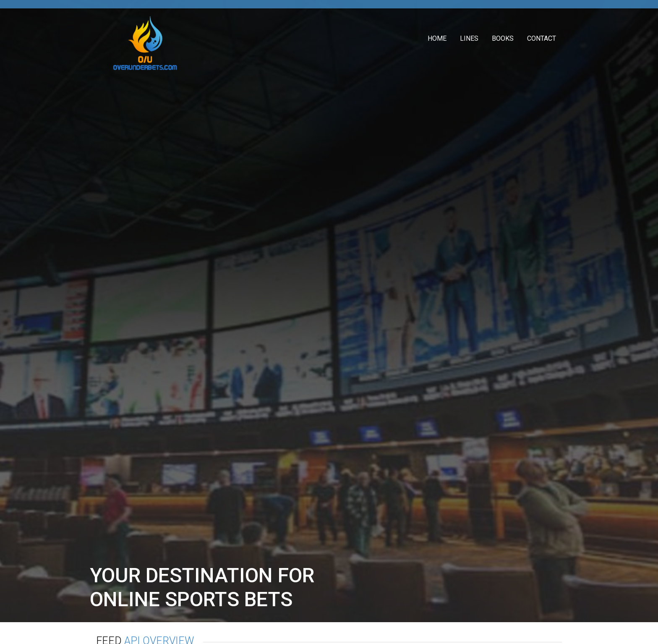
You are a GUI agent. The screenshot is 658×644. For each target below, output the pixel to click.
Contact (542, 38)
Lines (469, 38)
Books (503, 38)
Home (437, 38)
